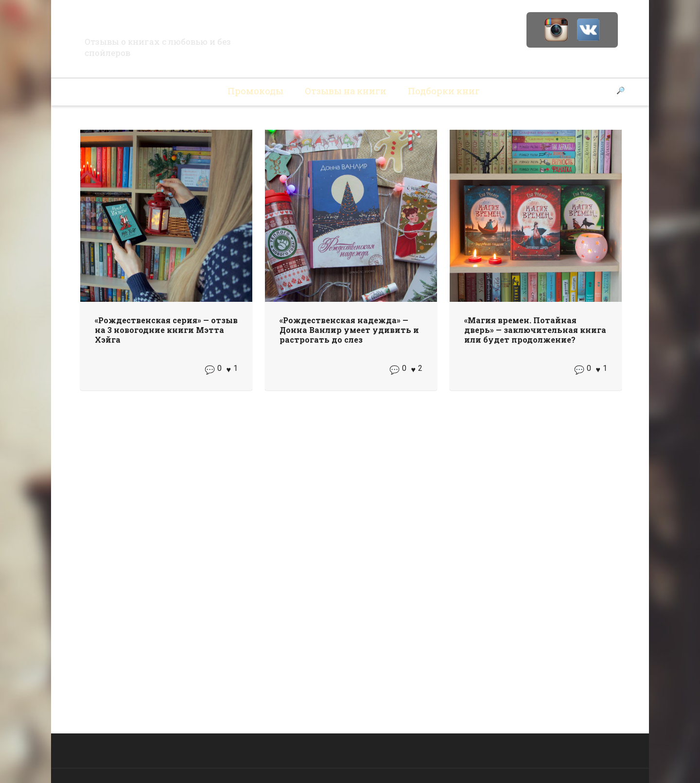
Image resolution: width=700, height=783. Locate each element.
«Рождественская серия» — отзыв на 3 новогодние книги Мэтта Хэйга (166, 330)
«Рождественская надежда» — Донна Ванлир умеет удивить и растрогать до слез (349, 330)
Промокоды (255, 91)
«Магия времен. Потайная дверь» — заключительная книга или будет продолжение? (535, 330)
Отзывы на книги (346, 91)
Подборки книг (444, 91)
